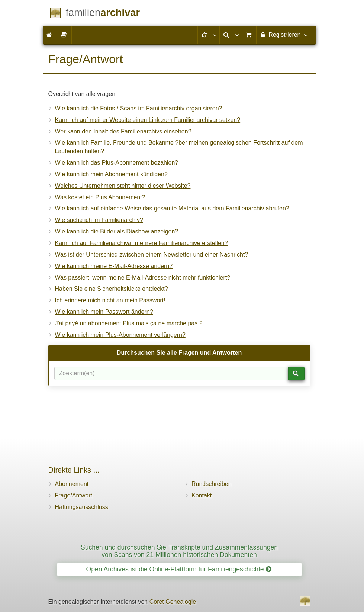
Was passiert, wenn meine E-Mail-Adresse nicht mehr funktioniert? (143, 278)
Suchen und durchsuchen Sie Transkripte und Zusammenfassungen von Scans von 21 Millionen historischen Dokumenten (179, 551)
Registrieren (284, 35)
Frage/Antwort (74, 495)
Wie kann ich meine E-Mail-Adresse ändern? (114, 266)
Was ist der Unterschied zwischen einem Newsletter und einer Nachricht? (152, 255)
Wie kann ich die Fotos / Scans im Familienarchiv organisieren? (139, 108)
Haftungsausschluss (82, 507)
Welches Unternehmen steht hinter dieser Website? (123, 186)
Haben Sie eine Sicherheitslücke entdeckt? (112, 289)
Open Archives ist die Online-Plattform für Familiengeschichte (178, 569)
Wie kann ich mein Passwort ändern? (104, 312)
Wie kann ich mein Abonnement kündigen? (111, 174)
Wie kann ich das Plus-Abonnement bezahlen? (117, 163)
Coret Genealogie (173, 602)
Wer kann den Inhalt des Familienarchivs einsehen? (123, 131)
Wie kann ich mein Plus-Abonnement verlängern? (120, 335)
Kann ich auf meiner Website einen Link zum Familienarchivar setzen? (148, 120)
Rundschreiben (212, 484)
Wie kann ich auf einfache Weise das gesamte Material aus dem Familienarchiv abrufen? (172, 208)
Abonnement (72, 484)
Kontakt (202, 495)
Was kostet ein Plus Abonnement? (100, 197)
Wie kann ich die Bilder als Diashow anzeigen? (117, 231)
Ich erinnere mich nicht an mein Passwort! (110, 300)
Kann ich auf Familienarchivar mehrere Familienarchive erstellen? (141, 243)
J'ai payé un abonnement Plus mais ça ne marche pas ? (129, 323)
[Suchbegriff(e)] (171, 373)
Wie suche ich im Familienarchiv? (99, 220)
